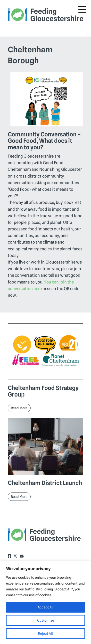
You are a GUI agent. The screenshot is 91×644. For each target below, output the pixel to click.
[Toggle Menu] (82, 10)
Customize (46, 620)
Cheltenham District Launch (45, 483)
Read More (19, 408)
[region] (45, 602)
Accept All (46, 607)
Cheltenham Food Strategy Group (43, 391)
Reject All (45, 634)
